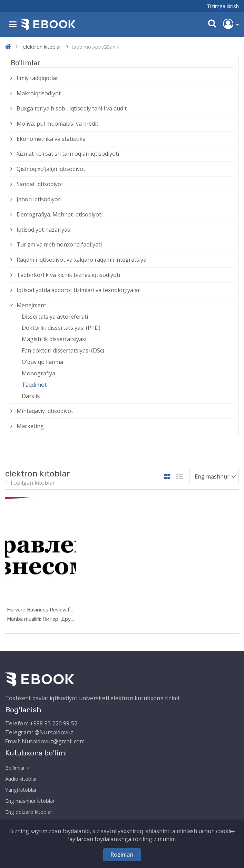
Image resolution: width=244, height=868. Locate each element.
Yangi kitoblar (21, 789)
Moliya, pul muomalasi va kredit (57, 124)
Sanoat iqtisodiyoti (41, 184)
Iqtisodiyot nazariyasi (44, 230)
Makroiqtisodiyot (39, 93)
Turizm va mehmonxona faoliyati (59, 244)
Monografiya (38, 373)
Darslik (31, 396)
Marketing (30, 426)
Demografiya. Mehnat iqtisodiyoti (60, 214)
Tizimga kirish (223, 6)
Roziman (122, 855)
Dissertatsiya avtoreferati (55, 317)
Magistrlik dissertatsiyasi (54, 339)
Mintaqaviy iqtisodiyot (45, 411)
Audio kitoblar (21, 778)
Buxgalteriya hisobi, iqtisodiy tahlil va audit (72, 108)
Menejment (31, 305)
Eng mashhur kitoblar (30, 800)
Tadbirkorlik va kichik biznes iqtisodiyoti (68, 275)
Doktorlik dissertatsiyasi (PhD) (61, 328)
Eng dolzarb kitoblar (29, 811)
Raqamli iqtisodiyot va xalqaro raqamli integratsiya (81, 260)
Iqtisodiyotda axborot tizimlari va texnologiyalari (79, 290)
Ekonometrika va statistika (51, 139)
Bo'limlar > (17, 767)
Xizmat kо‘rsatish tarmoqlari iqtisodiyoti (68, 154)
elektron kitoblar (42, 47)
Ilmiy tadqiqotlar (37, 78)
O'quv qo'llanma (42, 362)
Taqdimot (34, 385)
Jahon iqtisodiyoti (39, 199)
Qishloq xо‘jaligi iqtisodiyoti (52, 169)
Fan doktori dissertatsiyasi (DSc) (63, 350)
